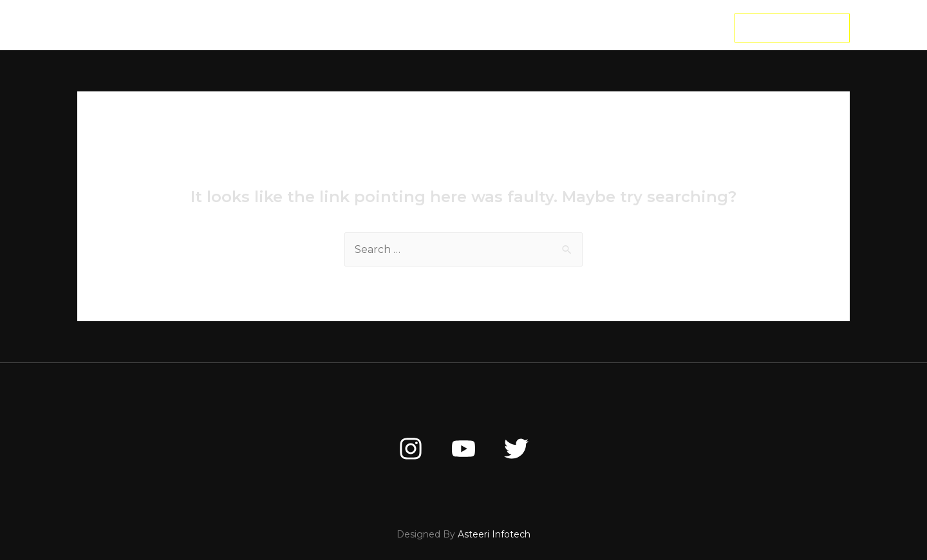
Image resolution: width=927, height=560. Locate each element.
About (360, 28)
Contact (613, 28)
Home (304, 28)
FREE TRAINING (531, 28)
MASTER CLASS (436, 28)
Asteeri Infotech (494, 534)
